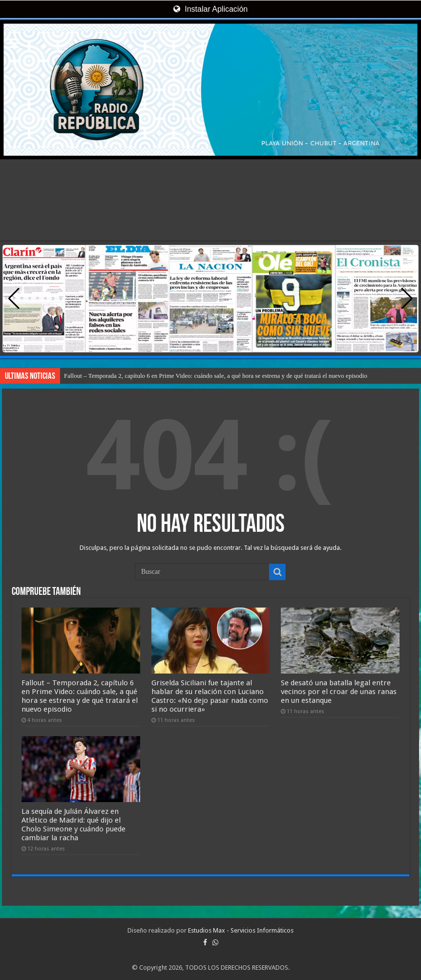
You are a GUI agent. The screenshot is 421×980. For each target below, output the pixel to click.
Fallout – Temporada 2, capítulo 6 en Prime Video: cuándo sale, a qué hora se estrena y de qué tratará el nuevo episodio (216, 376)
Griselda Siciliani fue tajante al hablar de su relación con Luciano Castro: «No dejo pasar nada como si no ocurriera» (210, 696)
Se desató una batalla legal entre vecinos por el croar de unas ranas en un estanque (339, 692)
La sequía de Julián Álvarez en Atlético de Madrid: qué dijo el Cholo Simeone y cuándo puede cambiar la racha (74, 825)
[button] (407, 299)
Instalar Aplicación (210, 9)
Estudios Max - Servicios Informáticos (241, 930)
